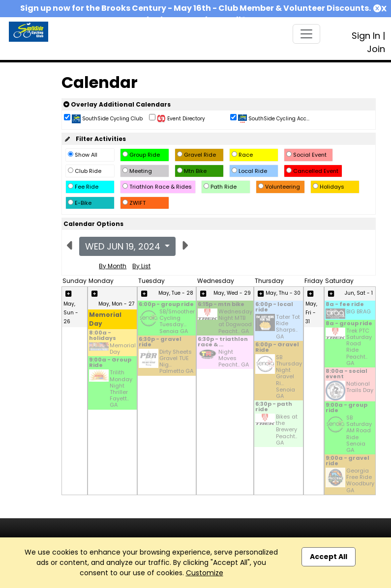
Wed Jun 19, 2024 (124, 246)
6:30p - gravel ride (160, 342)
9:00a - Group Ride (110, 363)
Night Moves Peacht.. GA (234, 359)
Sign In (366, 36)
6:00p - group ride (166, 305)
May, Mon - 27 (116, 304)
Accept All (329, 557)
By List (141, 266)
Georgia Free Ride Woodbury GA (360, 481)
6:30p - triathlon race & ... (223, 342)
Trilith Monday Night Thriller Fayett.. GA (121, 389)
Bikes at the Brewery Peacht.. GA (287, 430)
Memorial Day (123, 349)
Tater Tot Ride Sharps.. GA (288, 327)
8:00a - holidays (103, 336)
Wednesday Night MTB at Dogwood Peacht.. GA (235, 322)
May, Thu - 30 (283, 293)
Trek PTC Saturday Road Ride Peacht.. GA (359, 347)
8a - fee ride (345, 305)
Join (376, 49)
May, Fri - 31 (311, 313)
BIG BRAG (359, 312)
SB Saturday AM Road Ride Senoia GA (359, 434)
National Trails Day (360, 387)
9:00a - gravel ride (347, 461)
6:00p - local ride (274, 308)
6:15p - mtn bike (221, 305)
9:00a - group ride (346, 408)
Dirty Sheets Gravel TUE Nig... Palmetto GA (176, 362)
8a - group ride (349, 324)
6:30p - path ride (274, 407)
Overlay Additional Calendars (117, 104)
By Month (113, 266)
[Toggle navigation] (306, 34)
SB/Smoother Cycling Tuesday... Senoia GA (177, 322)
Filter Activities (95, 139)
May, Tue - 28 (176, 293)
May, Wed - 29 (232, 293)
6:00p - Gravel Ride (277, 348)
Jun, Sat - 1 (359, 293)
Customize (205, 573)
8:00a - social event (346, 374)
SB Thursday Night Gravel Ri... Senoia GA (289, 377)
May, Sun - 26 (71, 313)
